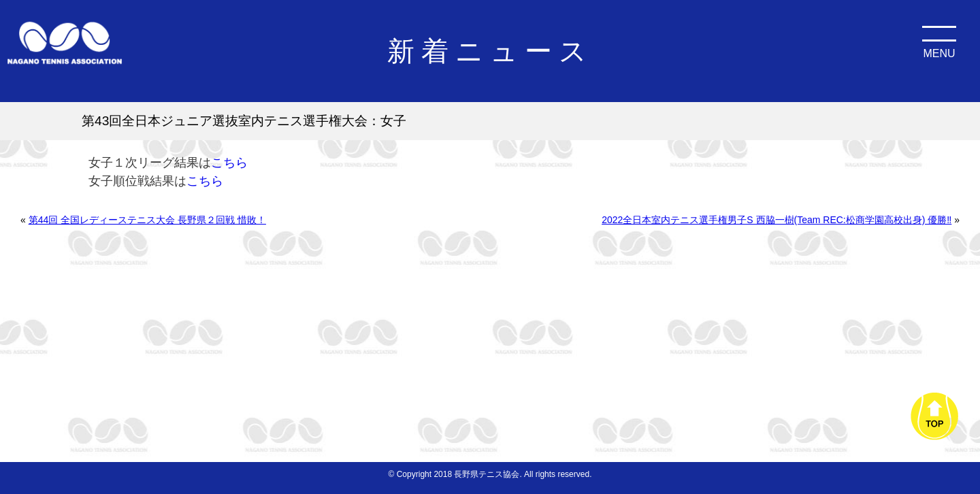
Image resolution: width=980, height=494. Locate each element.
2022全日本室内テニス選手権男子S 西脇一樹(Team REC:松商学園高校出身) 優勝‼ (777, 220)
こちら (229, 163)
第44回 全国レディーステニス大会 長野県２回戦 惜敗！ (147, 220)
